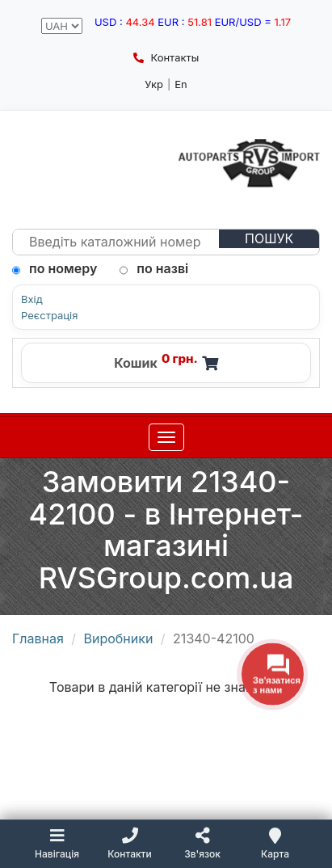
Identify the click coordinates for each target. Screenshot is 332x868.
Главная (38, 638)
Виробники (119, 638)
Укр (154, 84)
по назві (154, 268)
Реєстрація (49, 316)
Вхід (32, 299)
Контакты (166, 57)
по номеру (55, 268)
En (181, 84)
